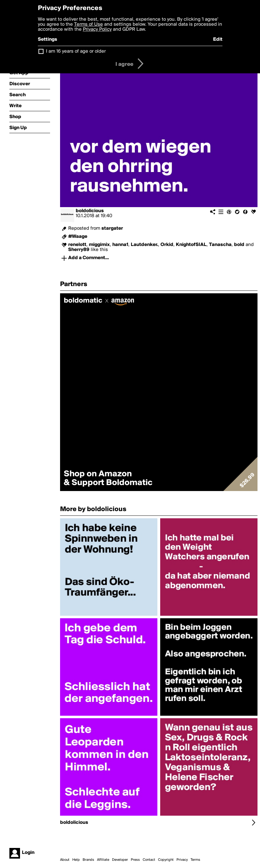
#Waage (78, 237)
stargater (112, 228)
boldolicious (90, 211)
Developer (120, 860)
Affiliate (103, 860)
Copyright (166, 860)
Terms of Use (89, 24)
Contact (149, 860)
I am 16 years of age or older (76, 51)
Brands (88, 860)
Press (135, 860)
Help (76, 860)
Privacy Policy (97, 29)
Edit (218, 39)
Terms (195, 860)
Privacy (182, 860)
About (65, 860)
